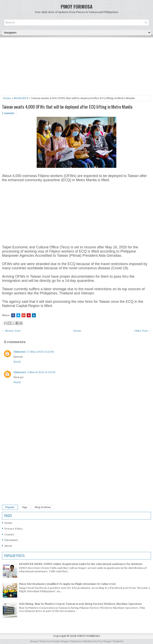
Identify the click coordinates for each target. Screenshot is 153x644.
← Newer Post (11, 331)
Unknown (20, 352)
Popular (10, 507)
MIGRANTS (21, 98)
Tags (25, 507)
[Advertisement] (76, 67)
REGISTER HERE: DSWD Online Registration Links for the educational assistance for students (81, 564)
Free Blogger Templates (110, 641)
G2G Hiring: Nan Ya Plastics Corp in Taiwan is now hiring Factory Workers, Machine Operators (80, 604)
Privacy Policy (14, 529)
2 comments (8, 113)
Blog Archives (43, 507)
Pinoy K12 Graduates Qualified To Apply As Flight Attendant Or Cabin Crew (67, 584)
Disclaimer (11, 540)
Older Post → (143, 331)
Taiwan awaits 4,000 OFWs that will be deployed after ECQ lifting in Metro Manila (67, 107)
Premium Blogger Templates (65, 641)
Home (7, 98)
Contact (9, 534)
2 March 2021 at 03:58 (41, 372)
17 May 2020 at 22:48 (40, 352)
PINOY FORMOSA (77, 6)
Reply (17, 362)
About (8, 546)
